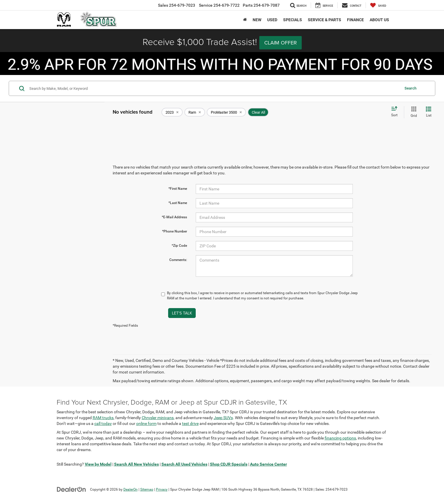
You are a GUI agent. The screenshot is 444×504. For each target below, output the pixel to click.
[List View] (429, 112)
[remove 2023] (172, 112)
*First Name (178, 189)
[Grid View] (413, 112)
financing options (340, 438)
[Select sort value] (396, 112)
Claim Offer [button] (281, 43)
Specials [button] (293, 20)
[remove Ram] (195, 112)
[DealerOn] (71, 489)
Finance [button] (355, 20)
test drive (190, 423)
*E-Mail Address (174, 217)
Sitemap (147, 489)
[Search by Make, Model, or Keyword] (214, 88)
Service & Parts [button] (325, 20)
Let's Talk (182, 313)
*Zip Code (179, 246)
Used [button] (272, 20)
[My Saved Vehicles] (378, 5)
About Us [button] (379, 20)
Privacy (162, 489)
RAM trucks (103, 418)
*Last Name (178, 203)
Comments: (178, 260)
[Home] (245, 20)
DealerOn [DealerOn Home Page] (131, 489)
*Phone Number (175, 231)
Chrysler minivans (158, 418)
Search (410, 88)
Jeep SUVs (223, 418)
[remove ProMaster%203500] (226, 112)
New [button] (257, 20)
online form (146, 423)
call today (103, 423)
